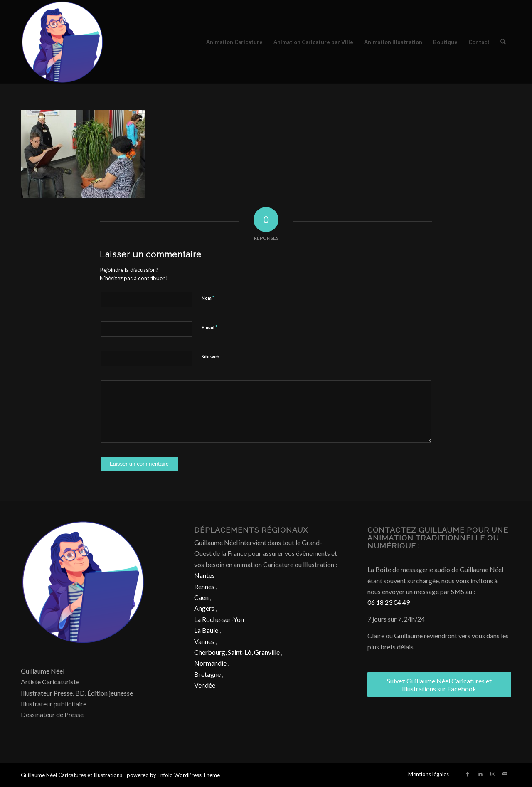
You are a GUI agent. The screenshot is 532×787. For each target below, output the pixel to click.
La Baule (206, 630)
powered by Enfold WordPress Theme (173, 775)
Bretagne (207, 674)
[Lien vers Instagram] (493, 774)
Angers (204, 608)
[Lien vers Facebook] (468, 774)
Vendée (205, 685)
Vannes (204, 641)
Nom (208, 298)
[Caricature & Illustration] (62, 42)
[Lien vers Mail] (505, 774)
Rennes (204, 586)
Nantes (204, 575)
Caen (201, 597)
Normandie (210, 663)
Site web (211, 356)
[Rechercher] (503, 42)
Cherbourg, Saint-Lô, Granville (237, 652)
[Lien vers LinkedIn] (480, 774)
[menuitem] (234, 42)
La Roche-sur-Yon (219, 619)
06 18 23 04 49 (389, 602)
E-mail (209, 327)
